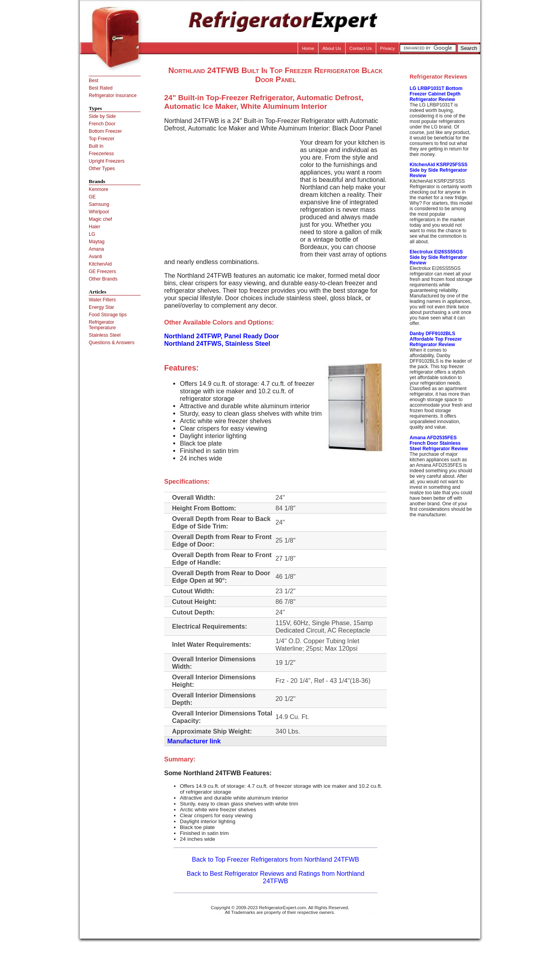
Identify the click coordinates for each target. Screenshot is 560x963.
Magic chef (100, 219)
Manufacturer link (194, 741)
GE (92, 197)
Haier (94, 227)
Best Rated (101, 88)
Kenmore (99, 189)
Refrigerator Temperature (102, 325)
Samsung (99, 204)
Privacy (388, 48)
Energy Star (102, 307)
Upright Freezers (107, 161)
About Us (332, 48)
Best (93, 81)
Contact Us (361, 48)
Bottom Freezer (105, 131)
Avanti (95, 257)
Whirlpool (99, 212)
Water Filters (102, 300)
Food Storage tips (108, 315)
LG (92, 234)
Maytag (97, 242)
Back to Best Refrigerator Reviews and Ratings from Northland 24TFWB (275, 877)
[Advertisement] (230, 194)
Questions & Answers (112, 343)
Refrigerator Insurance (113, 95)
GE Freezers (102, 271)
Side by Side (102, 116)
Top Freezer (102, 139)
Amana (96, 249)
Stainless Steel (105, 335)
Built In (96, 146)
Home (308, 48)
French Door (102, 124)
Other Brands (103, 279)
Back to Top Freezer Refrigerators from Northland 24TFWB (276, 859)
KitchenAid (100, 264)
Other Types (102, 169)
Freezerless (101, 154)
